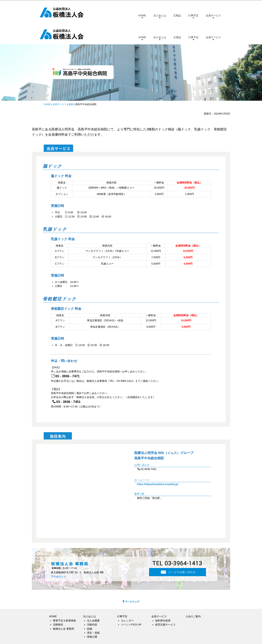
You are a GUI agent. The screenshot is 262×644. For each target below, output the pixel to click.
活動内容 (92, 603)
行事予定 (193, 15)
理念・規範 (93, 611)
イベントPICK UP (131, 603)
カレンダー (127, 599)
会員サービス (213, 15)
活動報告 (58, 603)
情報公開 (92, 615)
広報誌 (177, 15)
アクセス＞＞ (59, 555)
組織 (90, 607)
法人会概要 (93, 599)
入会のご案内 (193, 595)
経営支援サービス (165, 603)
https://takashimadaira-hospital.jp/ (158, 462)
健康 (71, 83)
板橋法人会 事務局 (63, 607)
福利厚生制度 (163, 599)
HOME (142, 15)
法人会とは (160, 15)
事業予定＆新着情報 (64, 599)
